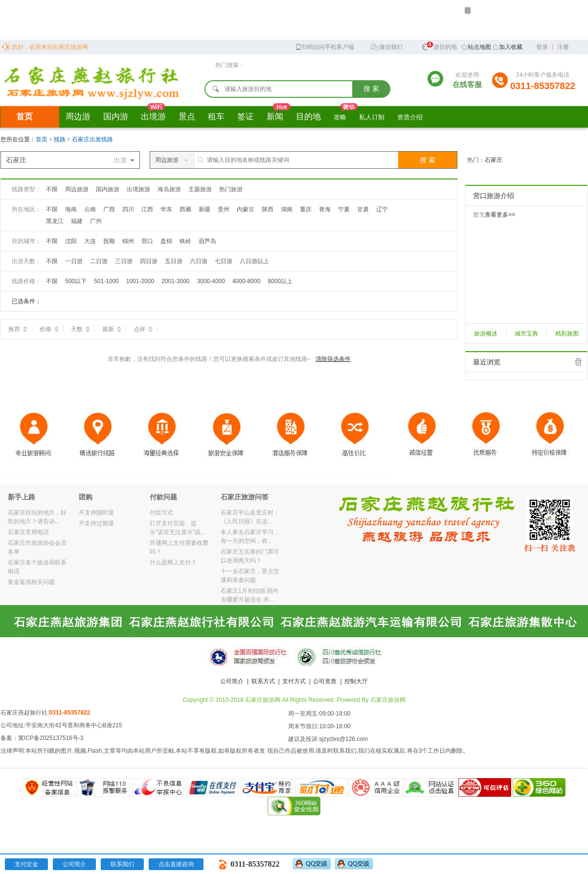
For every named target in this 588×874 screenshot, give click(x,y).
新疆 (204, 209)
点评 (143, 329)
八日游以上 (254, 261)
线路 (60, 139)
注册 (563, 47)
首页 (24, 117)
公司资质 (325, 681)
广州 (96, 221)
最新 (112, 329)
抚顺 (109, 241)
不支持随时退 (96, 513)
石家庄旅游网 (388, 700)
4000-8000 (246, 281)
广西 (109, 209)
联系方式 (263, 681)
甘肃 (363, 209)
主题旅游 (200, 189)
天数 (80, 329)
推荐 (18, 329)
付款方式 (161, 513)
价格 (49, 329)
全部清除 (578, 362)
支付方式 (294, 681)
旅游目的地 (439, 46)
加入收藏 (511, 47)
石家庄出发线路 (92, 139)
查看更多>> (500, 215)
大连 (90, 241)
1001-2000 (140, 281)
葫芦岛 (207, 241)
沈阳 (71, 241)
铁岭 (185, 241)
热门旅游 (231, 189)
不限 (52, 189)
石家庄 (494, 160)
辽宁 (382, 209)
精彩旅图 (567, 334)
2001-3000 (175, 281)
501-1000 (106, 281)
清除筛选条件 (333, 359)
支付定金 (26, 864)
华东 (166, 209)
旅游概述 (486, 334)
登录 (542, 47)
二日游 (99, 261)
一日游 (74, 261)
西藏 (185, 209)
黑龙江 (55, 221)
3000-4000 (211, 281)
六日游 (199, 261)
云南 (90, 209)
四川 (128, 209)
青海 (325, 209)
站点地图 (479, 47)
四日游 (149, 261)
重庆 (306, 209)
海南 (71, 209)
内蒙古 (246, 209)
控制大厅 (356, 681)
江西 (147, 209)
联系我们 (122, 864)
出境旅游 (138, 189)
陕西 (268, 209)
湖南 (287, 209)
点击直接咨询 (176, 864)
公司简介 (232, 681)
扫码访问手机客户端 (325, 46)
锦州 (128, 241)
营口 (147, 241)
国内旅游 (108, 189)
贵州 (224, 209)
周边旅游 (77, 189)
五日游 (174, 261)
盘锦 (166, 241)
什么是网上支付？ (173, 562)
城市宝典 (526, 334)
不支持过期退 (96, 523)
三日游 (124, 261)
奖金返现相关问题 (31, 582)
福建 (77, 221)
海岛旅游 (169, 189)
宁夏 (344, 209)
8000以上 (280, 281)
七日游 (224, 261)
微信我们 (386, 46)
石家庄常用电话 (28, 532)
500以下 (76, 281)
